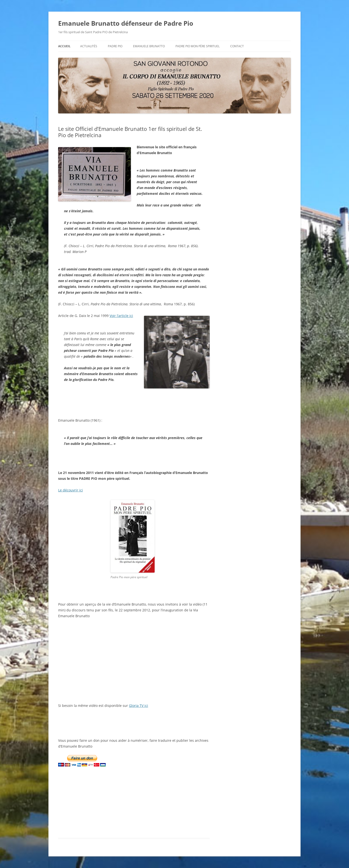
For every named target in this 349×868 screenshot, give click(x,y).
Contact (237, 46)
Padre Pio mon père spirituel (198, 46)
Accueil (64, 46)
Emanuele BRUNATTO (149, 46)
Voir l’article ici (121, 316)
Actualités (89, 46)
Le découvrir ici (71, 490)
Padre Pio (115, 46)
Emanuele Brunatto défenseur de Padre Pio (126, 23)
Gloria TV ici (139, 706)
